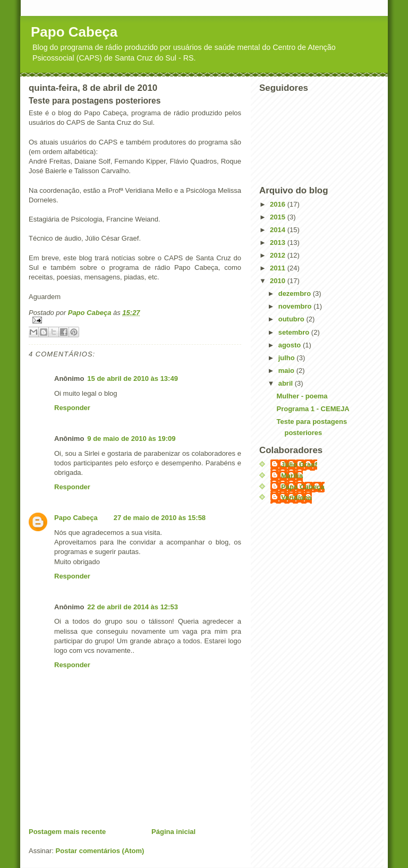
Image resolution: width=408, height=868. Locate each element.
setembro (295, 332)
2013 (279, 242)
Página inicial (173, 832)
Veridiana (296, 497)
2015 (279, 217)
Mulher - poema (302, 396)
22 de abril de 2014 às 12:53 (133, 607)
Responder (72, 408)
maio (287, 371)
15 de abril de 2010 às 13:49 (133, 378)
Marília (292, 476)
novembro (296, 306)
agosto (291, 345)
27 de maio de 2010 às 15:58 (160, 518)
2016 (279, 204)
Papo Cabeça (74, 32)
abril (287, 383)
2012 (279, 255)
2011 (279, 268)
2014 (279, 230)
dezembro (296, 293)
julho (288, 358)
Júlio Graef (299, 465)
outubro (292, 319)
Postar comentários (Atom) (100, 851)
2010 (279, 281)
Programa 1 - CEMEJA (313, 409)
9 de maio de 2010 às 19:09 (131, 439)
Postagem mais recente (67, 832)
